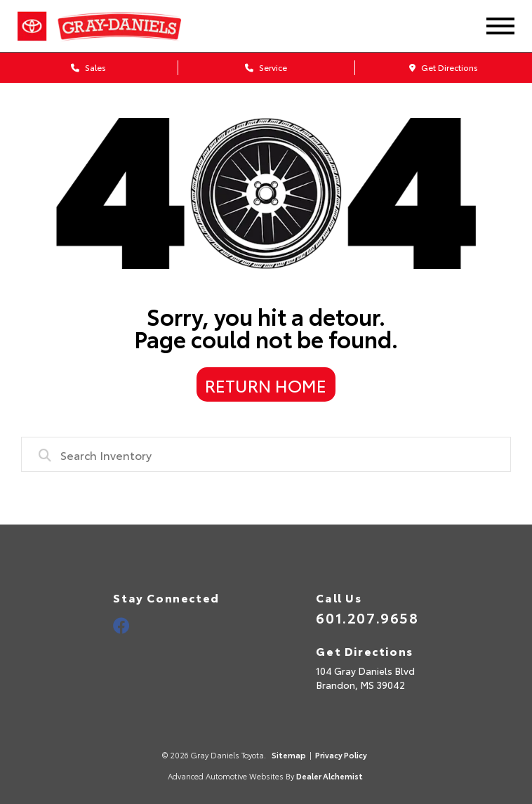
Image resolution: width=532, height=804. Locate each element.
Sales (88, 67)
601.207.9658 (367, 617)
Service (266, 67)
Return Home (266, 385)
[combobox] (266, 454)
